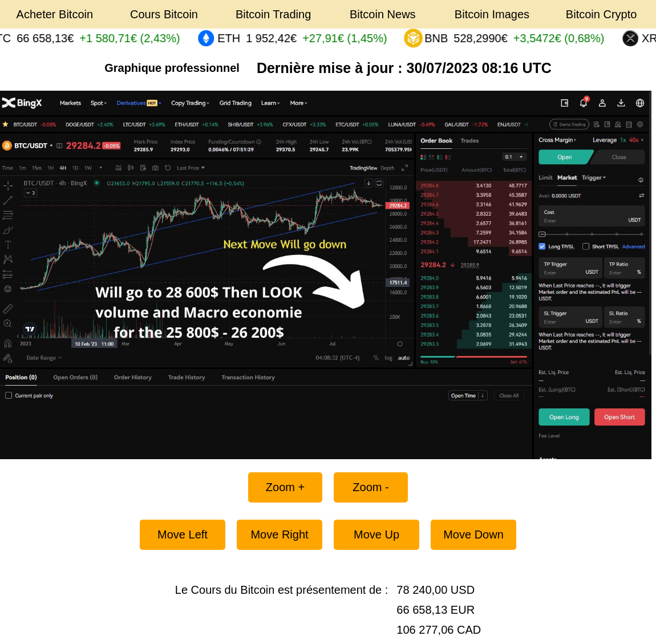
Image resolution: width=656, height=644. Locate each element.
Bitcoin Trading (273, 14)
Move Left (183, 534)
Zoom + (285, 487)
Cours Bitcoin (164, 14)
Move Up (376, 534)
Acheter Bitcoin (55, 14)
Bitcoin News (383, 14)
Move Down (473, 534)
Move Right (279, 534)
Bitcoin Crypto (602, 14)
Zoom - (370, 487)
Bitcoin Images (492, 14)
